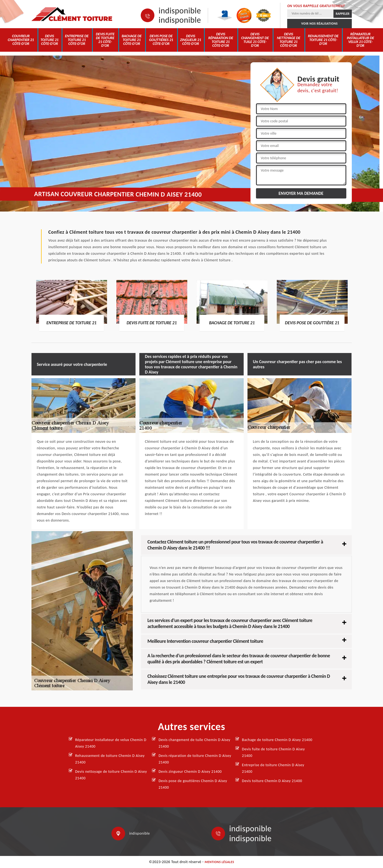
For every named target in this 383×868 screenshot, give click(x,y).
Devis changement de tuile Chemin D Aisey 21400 (194, 743)
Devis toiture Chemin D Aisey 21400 (272, 781)
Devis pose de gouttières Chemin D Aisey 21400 (193, 784)
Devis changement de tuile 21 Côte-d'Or (255, 40)
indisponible (180, 11)
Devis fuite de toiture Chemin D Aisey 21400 (273, 752)
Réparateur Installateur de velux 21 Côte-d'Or (361, 40)
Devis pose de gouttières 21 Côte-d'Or (161, 40)
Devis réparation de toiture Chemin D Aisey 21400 (195, 759)
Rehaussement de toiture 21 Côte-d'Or (323, 40)
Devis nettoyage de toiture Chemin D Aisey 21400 (111, 775)
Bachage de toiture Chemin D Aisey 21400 (277, 740)
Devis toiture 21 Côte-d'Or (50, 40)
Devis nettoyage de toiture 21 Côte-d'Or (288, 40)
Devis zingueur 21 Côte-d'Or (191, 40)
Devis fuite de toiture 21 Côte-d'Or (105, 40)
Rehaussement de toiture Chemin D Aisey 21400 (110, 759)
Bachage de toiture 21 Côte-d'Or (132, 40)
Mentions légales (219, 862)
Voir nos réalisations (319, 24)
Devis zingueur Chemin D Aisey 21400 (190, 772)
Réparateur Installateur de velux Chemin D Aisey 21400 (111, 743)
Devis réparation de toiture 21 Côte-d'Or (221, 40)
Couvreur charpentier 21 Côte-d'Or (21, 40)
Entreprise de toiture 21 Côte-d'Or (77, 40)
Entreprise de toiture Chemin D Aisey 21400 (273, 768)
